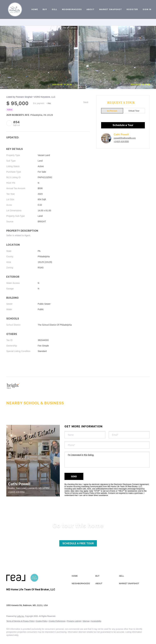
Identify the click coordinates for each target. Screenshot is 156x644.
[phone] (107, 445)
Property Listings (74, 621)
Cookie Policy (42, 621)
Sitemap (86, 621)
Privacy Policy (89, 493)
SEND (74, 476)
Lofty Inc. (21, 616)
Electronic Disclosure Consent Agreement (131, 484)
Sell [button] (54, 9)
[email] (129, 435)
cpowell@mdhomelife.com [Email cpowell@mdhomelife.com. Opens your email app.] (125, 138)
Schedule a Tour (123, 125)
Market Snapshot (111, 9)
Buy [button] (45, 9)
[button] (15, 9)
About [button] (91, 9)
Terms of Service (71, 493)
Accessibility (96, 621)
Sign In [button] (147, 9)
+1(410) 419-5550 (121, 142)
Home (35, 9)
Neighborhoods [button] (72, 9)
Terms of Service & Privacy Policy (20, 621)
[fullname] (85, 435)
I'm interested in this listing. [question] (107, 460)
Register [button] (132, 9)
